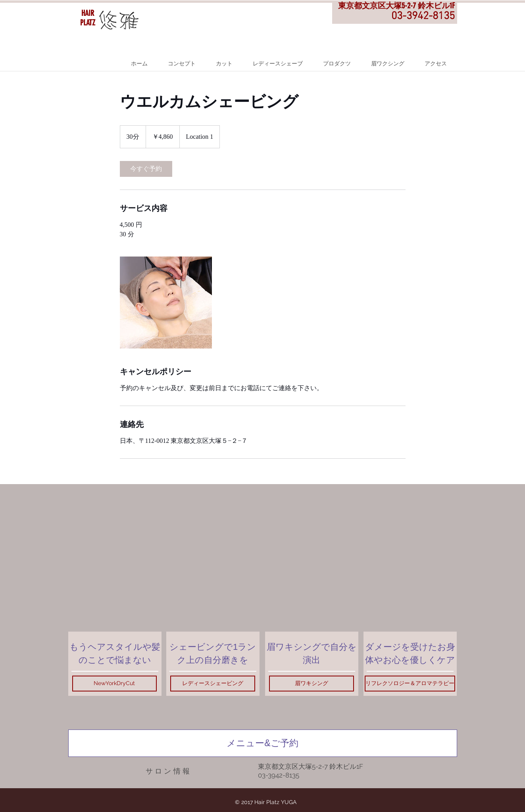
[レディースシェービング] (213, 684)
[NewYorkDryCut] (114, 684)
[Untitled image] (166, 303)
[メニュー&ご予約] (263, 743)
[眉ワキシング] (312, 684)
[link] (146, 169)
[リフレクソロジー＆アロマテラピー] (410, 684)
